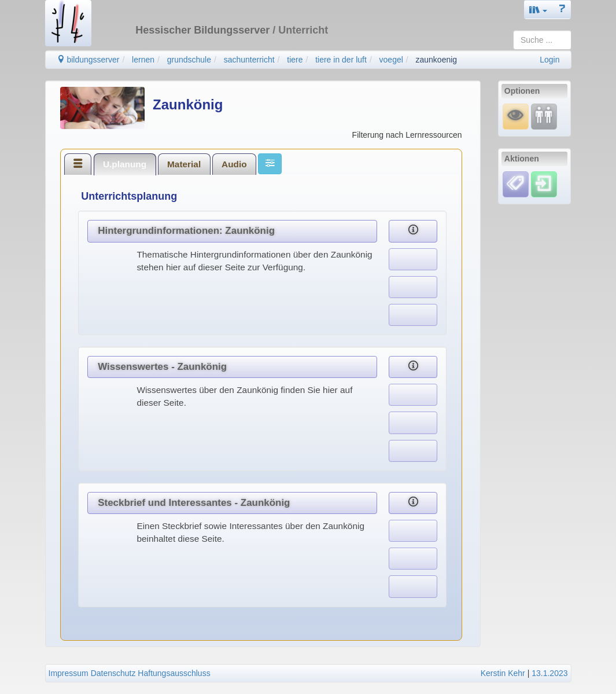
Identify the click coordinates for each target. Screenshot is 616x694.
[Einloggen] (544, 183)
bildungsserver (88, 60)
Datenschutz (113, 673)
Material (184, 164)
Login (549, 60)
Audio (234, 164)
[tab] (78, 164)
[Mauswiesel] (516, 116)
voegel (391, 60)
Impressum (69, 673)
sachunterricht (249, 60)
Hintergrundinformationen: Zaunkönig (186, 231)
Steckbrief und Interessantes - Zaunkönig (194, 503)
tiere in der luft (341, 60)
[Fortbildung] (544, 116)
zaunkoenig (437, 60)
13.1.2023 (549, 673)
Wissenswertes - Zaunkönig (162, 367)
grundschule (189, 60)
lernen (143, 60)
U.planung (125, 164)
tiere (295, 60)
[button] (538, 10)
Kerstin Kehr (503, 673)
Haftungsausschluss (174, 673)
